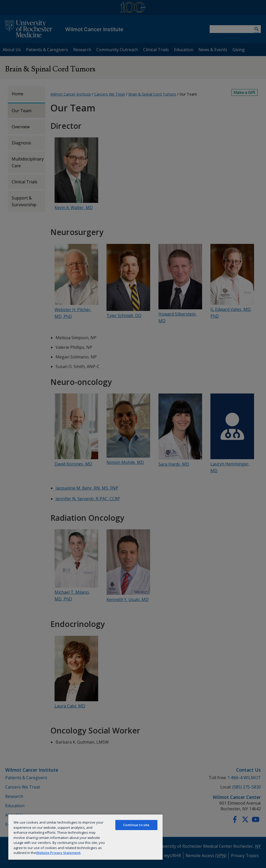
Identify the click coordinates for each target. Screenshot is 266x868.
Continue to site (136, 825)
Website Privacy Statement (58, 853)
